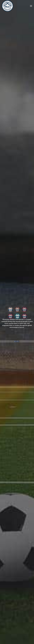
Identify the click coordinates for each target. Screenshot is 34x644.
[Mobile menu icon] (31, 6)
